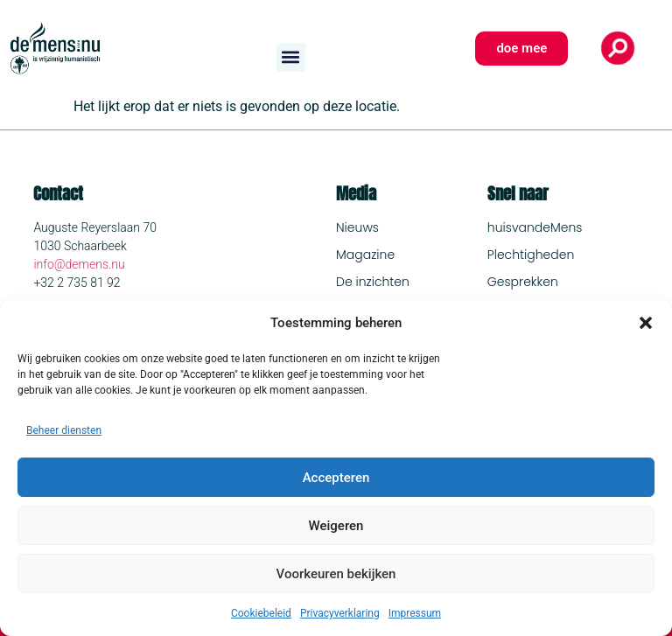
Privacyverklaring (340, 613)
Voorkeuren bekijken (336, 574)
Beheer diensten (64, 430)
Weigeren (336, 526)
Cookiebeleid (261, 613)
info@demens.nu (79, 264)
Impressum (415, 613)
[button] (646, 323)
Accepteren (336, 478)
